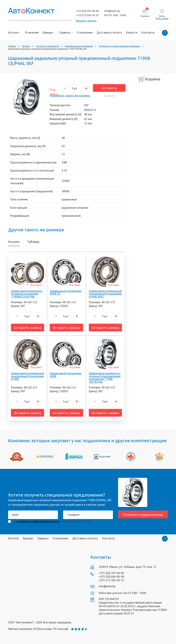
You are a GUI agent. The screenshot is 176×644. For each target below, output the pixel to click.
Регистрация (162, 18)
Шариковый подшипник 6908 (66, 375)
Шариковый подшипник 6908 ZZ (66, 292)
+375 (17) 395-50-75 (87, 15)
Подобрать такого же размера (70, 96)
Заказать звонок (86, 21)
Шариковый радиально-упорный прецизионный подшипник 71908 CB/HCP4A (105, 378)
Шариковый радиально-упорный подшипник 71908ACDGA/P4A (27, 294)
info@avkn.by (112, 11)
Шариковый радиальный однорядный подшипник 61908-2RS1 (105, 294)
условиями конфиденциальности (38, 521)
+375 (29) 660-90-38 (111, 577)
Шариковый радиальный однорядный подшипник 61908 (27, 376)
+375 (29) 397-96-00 (87, 11)
